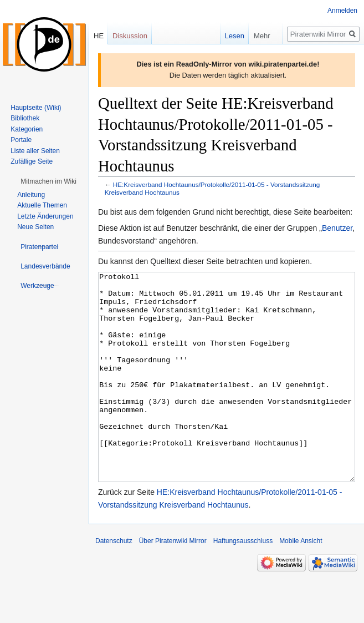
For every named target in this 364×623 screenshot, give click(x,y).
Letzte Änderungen (45, 216)
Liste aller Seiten (35, 151)
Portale (21, 140)
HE (99, 36)
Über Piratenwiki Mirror (173, 583)
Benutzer (337, 228)
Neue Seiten (35, 227)
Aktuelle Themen (42, 205)
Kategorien (27, 129)
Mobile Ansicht (301, 583)
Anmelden (342, 11)
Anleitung (31, 195)
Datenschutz (114, 583)
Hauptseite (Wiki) (36, 108)
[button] (48, 181)
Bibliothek (25, 118)
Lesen (227, 36)
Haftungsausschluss (243, 583)
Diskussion (130, 36)
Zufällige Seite (32, 161)
